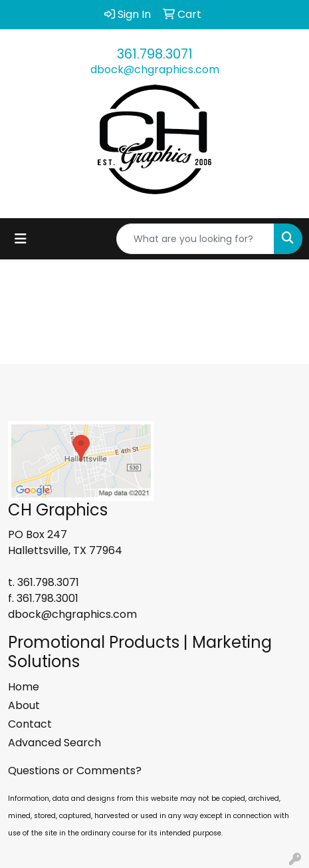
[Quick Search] (195, 239)
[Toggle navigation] (21, 239)
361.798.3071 (155, 54)
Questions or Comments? (75, 771)
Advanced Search (54, 743)
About (24, 705)
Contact (30, 724)
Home (24, 687)
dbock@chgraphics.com (155, 70)
